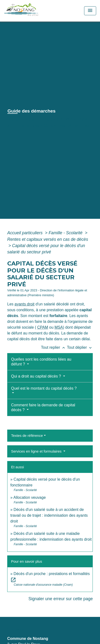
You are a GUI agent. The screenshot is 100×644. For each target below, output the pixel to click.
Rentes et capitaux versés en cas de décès (48, 239)
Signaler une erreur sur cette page (61, 599)
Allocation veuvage (29, 497)
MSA (59, 327)
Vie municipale (44, 119)
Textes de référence (27, 436)
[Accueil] (32, 11)
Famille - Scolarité (66, 233)
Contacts (15, 629)
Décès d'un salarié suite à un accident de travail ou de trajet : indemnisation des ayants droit (49, 515)
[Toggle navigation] (90, 11)
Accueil (16, 119)
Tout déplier (80, 347)
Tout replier (54, 347)
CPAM (43, 327)
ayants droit (24, 304)
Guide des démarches (67, 126)
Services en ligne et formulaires (37, 451)
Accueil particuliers (26, 233)
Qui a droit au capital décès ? (37, 376)
